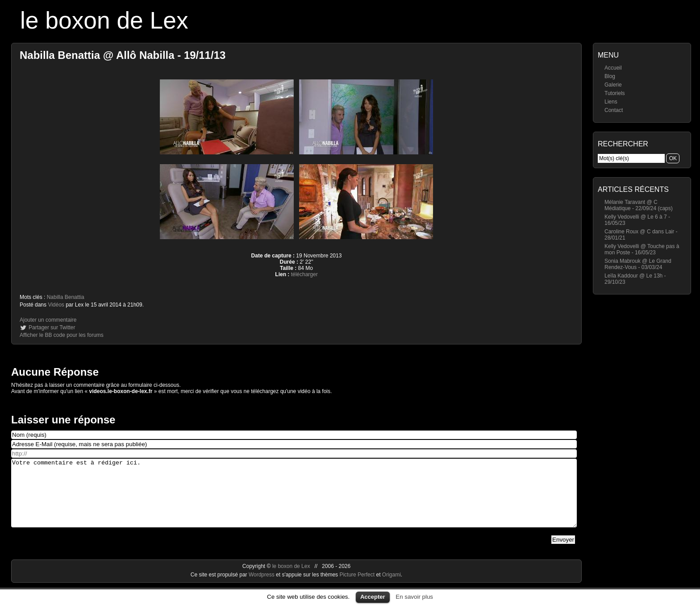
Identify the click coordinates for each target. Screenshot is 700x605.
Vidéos (56, 305)
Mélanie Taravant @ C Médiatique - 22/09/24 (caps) (639, 205)
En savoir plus (414, 597)
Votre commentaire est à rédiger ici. (294, 500)
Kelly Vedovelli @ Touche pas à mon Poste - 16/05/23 (642, 249)
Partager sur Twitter (52, 327)
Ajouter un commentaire (48, 320)
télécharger (304, 274)
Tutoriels (615, 93)
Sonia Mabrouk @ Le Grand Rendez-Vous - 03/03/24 (638, 264)
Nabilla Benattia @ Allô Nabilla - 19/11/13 (123, 55)
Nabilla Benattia (66, 297)
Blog (610, 76)
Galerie (613, 85)
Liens (611, 102)
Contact (614, 110)
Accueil (613, 68)
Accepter (373, 597)
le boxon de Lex (104, 20)
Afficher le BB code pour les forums (62, 335)
